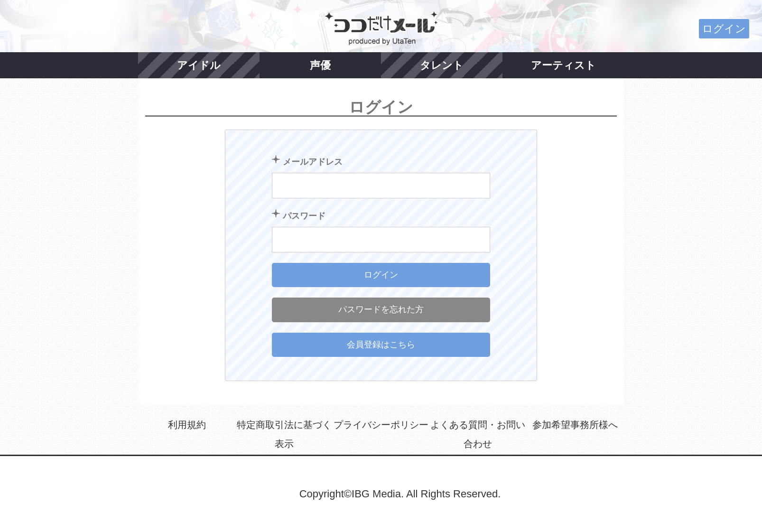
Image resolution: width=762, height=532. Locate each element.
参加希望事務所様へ (575, 425)
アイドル (199, 65)
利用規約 (187, 425)
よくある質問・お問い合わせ (478, 434)
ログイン (724, 29)
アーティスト (563, 65)
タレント (442, 65)
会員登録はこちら (381, 345)
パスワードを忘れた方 (381, 309)
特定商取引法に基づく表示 (284, 434)
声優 (320, 65)
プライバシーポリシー (381, 425)
